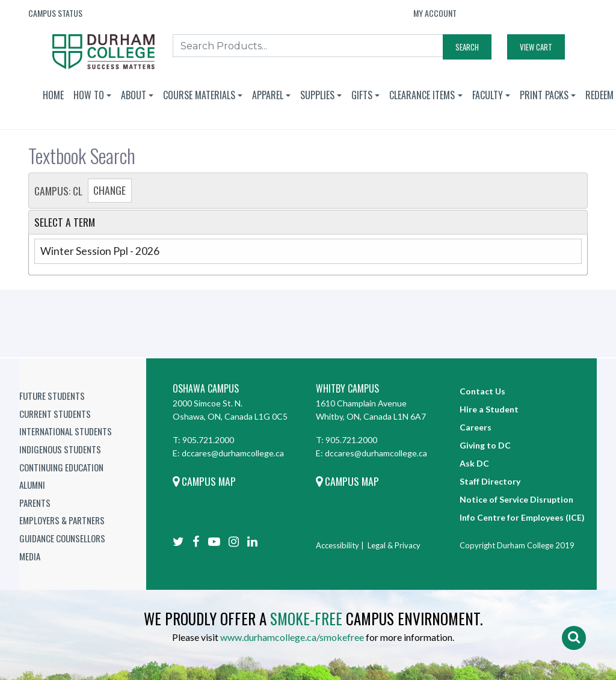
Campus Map (204, 481)
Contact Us (482, 391)
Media (30, 556)
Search (467, 47)
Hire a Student (489, 409)
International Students (66, 431)
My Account (435, 13)
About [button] (134, 95)
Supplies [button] (317, 95)
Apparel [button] (268, 95)
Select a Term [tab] (65, 222)
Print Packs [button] (544, 95)
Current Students (55, 414)
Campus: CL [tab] (83, 191)
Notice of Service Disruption (516, 499)
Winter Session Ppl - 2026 (100, 251)
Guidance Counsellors (62, 538)
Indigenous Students (60, 449)
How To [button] (89, 95)
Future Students (52, 396)
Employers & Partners (62, 520)
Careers (476, 427)
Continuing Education (61, 467)
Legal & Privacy (394, 545)
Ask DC (474, 463)
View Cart (536, 47)
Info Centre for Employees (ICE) (522, 517)
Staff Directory (490, 481)
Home (53, 95)
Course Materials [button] (199, 95)
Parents (35, 503)
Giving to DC (485, 445)
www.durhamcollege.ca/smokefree (292, 637)
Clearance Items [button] (422, 95)
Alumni (32, 485)
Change (109, 190)
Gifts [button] (362, 95)
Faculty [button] (488, 95)
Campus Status (55, 13)
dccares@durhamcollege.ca (233, 453)
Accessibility (337, 545)
